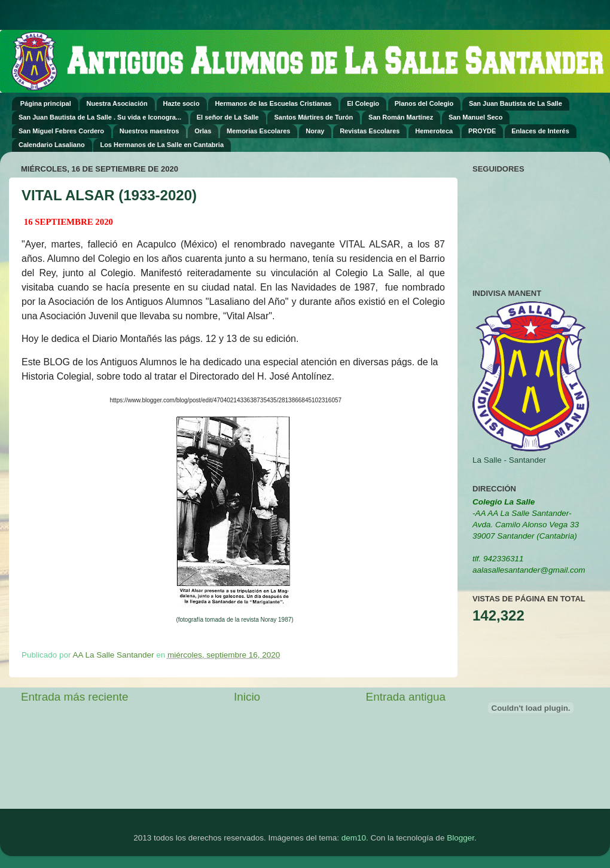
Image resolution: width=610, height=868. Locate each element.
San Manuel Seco (475, 117)
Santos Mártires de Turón (313, 117)
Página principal (46, 103)
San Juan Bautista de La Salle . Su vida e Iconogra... (100, 117)
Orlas (203, 131)
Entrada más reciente (75, 697)
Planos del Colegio (424, 103)
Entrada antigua (406, 697)
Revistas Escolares (370, 131)
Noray (315, 131)
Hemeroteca (434, 131)
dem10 (354, 838)
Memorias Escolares (258, 131)
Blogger (460, 838)
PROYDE (482, 131)
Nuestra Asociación (117, 103)
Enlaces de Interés (540, 131)
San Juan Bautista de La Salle (516, 103)
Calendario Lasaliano (52, 145)
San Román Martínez (401, 117)
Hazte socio (182, 103)
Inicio (247, 697)
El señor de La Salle (228, 117)
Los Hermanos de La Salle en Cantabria (162, 145)
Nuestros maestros (150, 131)
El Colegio (363, 103)
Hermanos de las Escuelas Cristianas (273, 103)
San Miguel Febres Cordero (61, 131)
